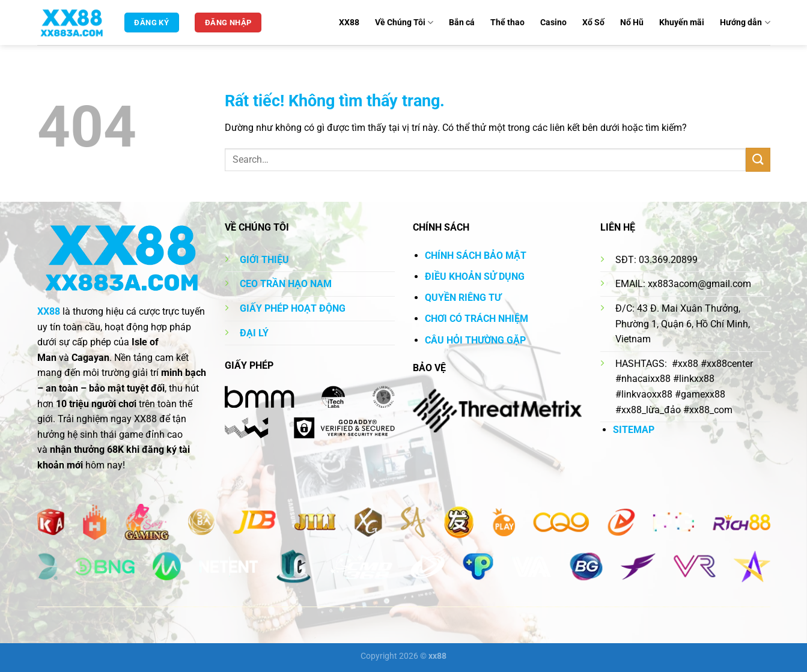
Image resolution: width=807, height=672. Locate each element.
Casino (553, 23)
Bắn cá (462, 23)
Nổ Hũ (632, 23)
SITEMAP (634, 430)
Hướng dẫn (745, 23)
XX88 (349, 23)
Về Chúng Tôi (404, 23)
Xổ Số (593, 23)
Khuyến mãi (682, 23)
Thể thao (507, 23)
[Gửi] (758, 159)
